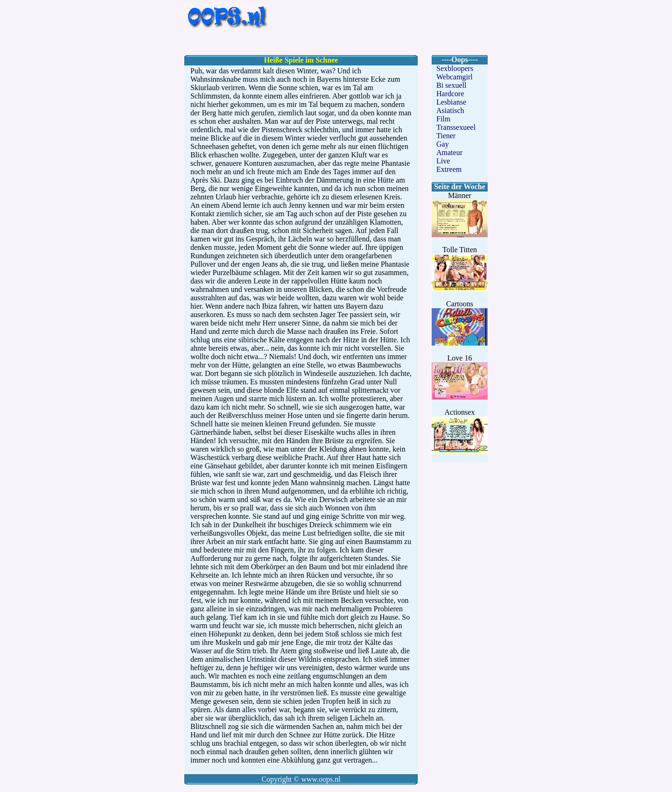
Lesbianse (451, 102)
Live (443, 161)
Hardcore (450, 94)
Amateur (449, 152)
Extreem (449, 169)
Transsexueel (456, 127)
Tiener (446, 136)
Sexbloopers (455, 68)
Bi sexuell (451, 85)
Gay (443, 144)
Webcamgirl (455, 77)
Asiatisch (450, 110)
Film (443, 119)
